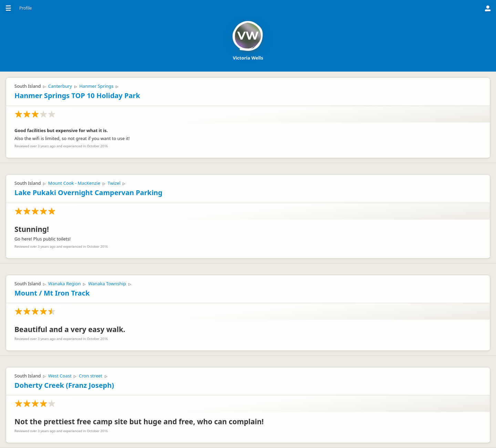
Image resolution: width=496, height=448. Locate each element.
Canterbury (60, 86)
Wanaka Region (65, 284)
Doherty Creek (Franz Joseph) (64, 385)
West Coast (60, 376)
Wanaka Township (107, 284)
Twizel (114, 183)
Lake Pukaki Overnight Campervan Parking (89, 193)
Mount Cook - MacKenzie (74, 183)
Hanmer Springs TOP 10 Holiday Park (77, 95)
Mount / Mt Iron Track (52, 293)
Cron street (91, 376)
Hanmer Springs (96, 86)
